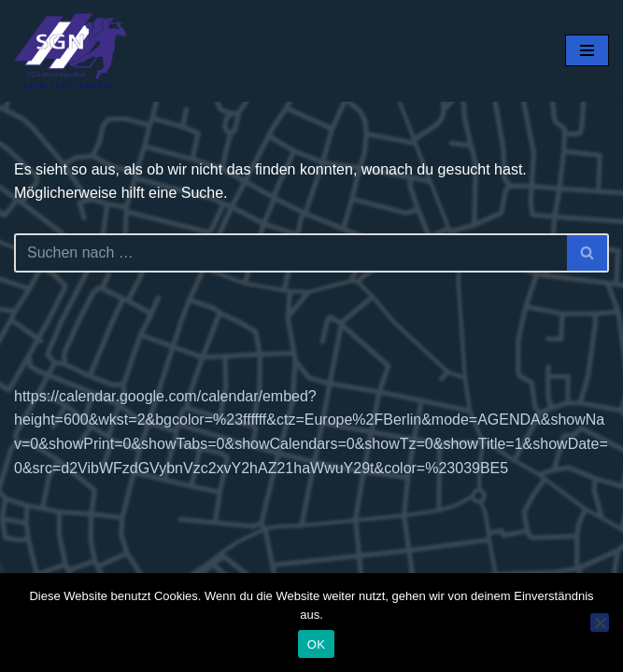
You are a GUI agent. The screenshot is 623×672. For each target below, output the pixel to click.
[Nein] (600, 623)
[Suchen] (290, 253)
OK (316, 644)
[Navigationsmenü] (587, 50)
